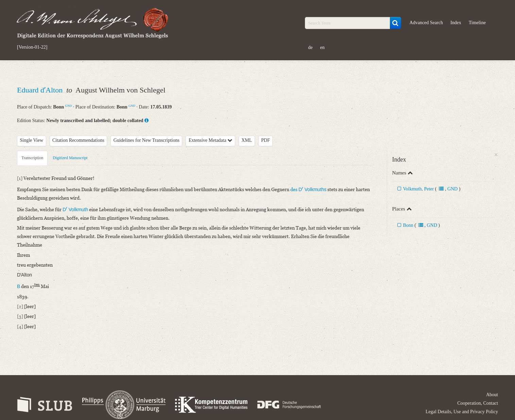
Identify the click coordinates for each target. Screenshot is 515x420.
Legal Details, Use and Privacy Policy (462, 412)
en (322, 47)
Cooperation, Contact (478, 403)
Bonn (408, 225)
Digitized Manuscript (70, 158)
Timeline (477, 23)
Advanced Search (426, 23)
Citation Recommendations (78, 140)
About (492, 395)
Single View (32, 140)
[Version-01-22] (32, 47)
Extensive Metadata (210, 140)
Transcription (32, 158)
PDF (265, 140)
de (311, 47)
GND (69, 106)
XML (247, 140)
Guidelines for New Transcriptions (147, 140)
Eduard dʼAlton (41, 90)
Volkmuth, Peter (418, 189)
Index (456, 23)
